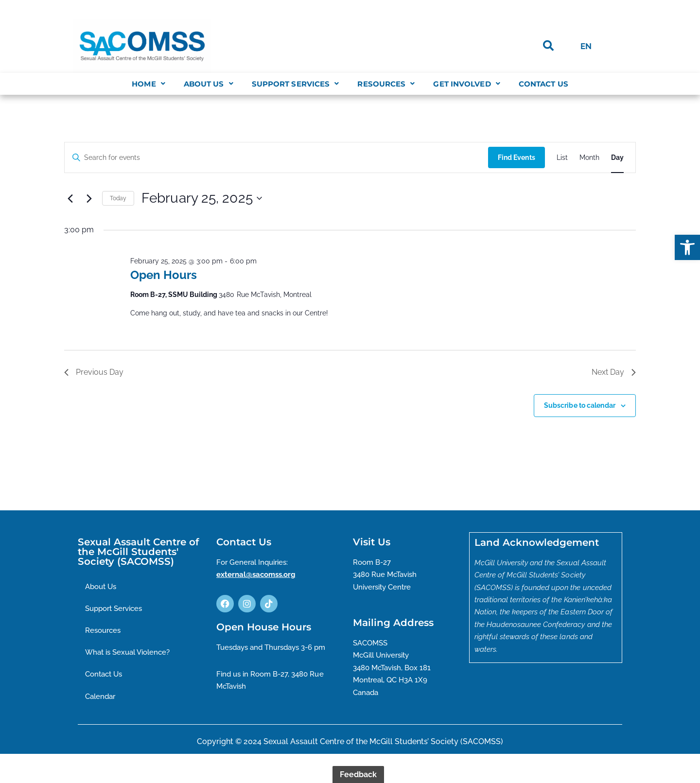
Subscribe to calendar (580, 405)
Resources (386, 84)
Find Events (516, 157)
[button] (687, 247)
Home (149, 84)
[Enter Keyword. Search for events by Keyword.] (276, 158)
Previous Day (94, 372)
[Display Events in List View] (562, 158)
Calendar (102, 699)
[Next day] (89, 198)
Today (118, 198)
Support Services (296, 84)
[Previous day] (70, 198)
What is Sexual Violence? (131, 654)
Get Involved (466, 84)
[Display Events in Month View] (589, 158)
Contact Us (543, 84)
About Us (209, 84)
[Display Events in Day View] (617, 158)
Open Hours (164, 275)
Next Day (613, 372)
